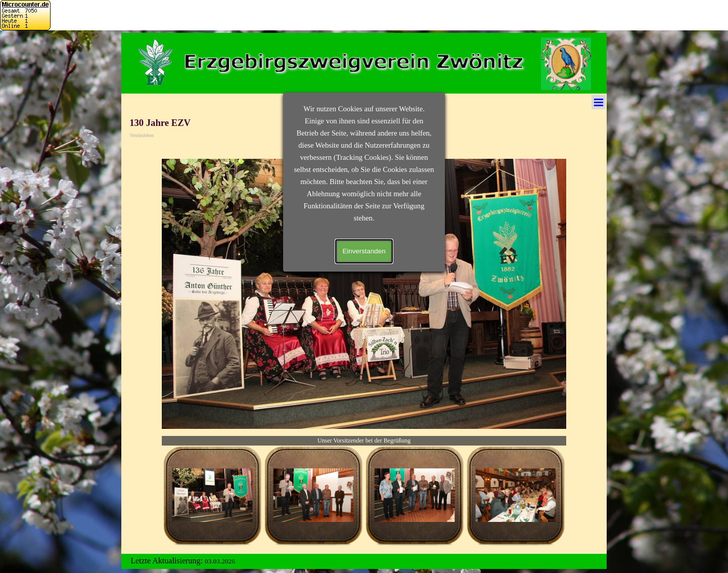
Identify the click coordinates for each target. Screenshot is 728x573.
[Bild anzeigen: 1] (212, 496)
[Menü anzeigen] (599, 102)
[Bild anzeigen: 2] (313, 496)
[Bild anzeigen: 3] (415, 496)
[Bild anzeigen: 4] (516, 496)
